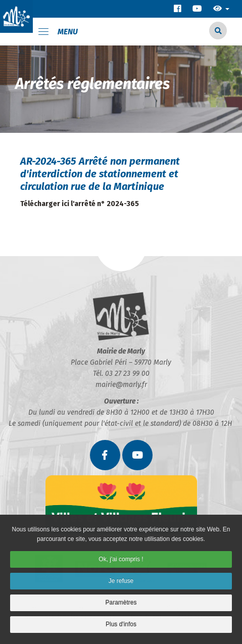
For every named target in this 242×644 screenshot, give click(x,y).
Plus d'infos (121, 627)
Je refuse (121, 584)
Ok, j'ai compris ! (121, 562)
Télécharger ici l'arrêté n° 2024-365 (80, 204)
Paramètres (121, 606)
